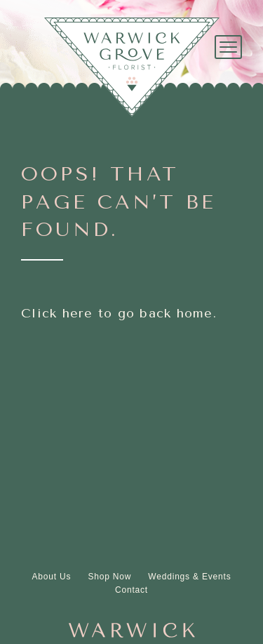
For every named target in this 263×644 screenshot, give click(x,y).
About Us (52, 577)
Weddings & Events (189, 577)
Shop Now (109, 577)
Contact (131, 590)
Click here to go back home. (119, 313)
